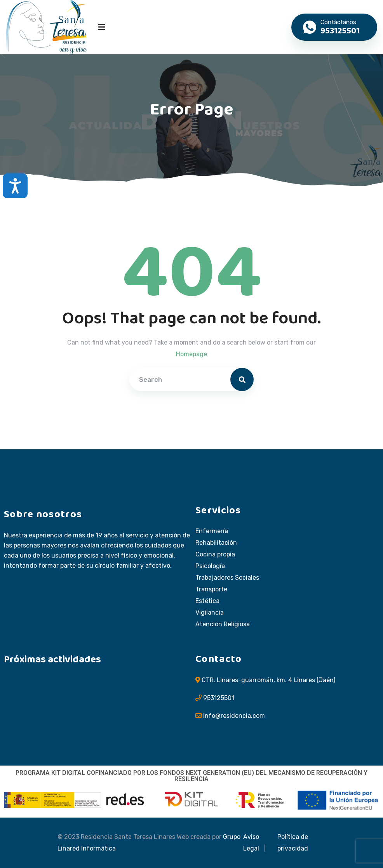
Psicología (210, 566)
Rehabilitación (216, 543)
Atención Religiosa (223, 624)
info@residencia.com (234, 716)
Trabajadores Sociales (227, 578)
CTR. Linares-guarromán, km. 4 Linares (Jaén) (268, 680)
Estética (207, 601)
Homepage (191, 354)
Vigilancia (210, 613)
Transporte (211, 589)
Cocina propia (215, 554)
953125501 (219, 698)
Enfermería (212, 531)
